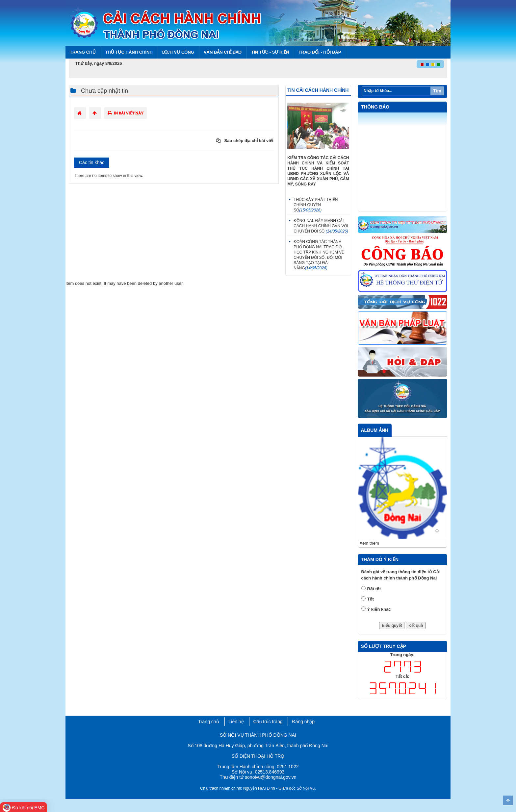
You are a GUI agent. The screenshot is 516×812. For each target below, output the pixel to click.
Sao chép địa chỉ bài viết (245, 141)
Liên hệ (236, 722)
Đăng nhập (303, 722)
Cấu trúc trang (268, 722)
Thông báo (375, 107)
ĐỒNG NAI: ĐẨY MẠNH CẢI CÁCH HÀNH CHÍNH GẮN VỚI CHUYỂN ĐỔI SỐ (321, 226)
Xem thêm (369, 543)
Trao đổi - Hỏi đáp (320, 52)
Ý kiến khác (379, 609)
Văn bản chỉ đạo (223, 52)
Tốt (371, 599)
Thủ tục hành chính (129, 52)
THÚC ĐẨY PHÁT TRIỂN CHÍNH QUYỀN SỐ (316, 205)
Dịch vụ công (178, 52)
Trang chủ (83, 52)
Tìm (437, 91)
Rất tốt (374, 589)
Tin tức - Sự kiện (270, 52)
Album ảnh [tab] (375, 430)
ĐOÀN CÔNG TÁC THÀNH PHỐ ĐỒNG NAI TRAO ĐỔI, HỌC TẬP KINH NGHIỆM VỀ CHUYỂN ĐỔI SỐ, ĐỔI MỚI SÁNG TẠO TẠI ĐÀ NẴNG (319, 255)
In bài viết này (126, 113)
